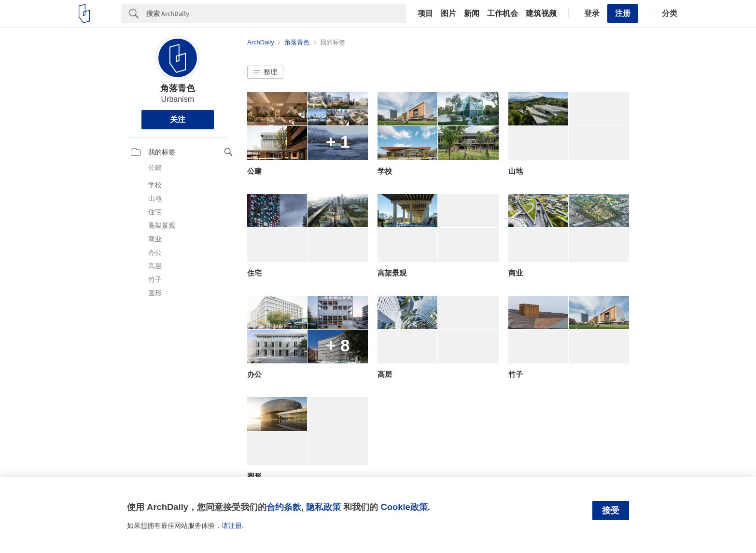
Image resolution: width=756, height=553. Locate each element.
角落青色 (178, 88)
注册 (623, 13)
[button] (265, 72)
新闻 (472, 14)
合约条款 (284, 507)
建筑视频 (541, 14)
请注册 (232, 525)
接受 (611, 511)
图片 (448, 14)
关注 (178, 119)
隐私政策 (323, 507)
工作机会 (503, 14)
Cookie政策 (404, 507)
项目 (425, 14)
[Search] (276, 14)
